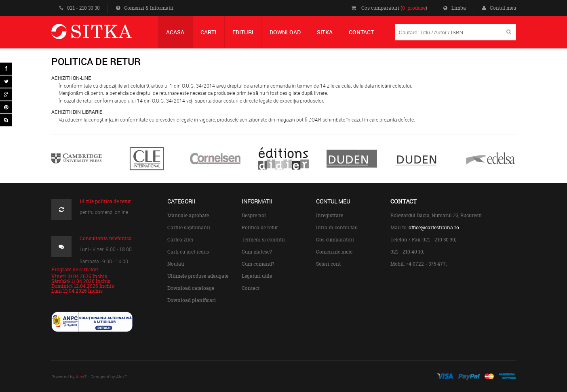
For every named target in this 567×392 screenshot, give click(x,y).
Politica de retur (260, 227)
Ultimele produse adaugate (198, 276)
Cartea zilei (180, 240)
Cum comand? (258, 264)
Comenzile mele (334, 252)
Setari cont (328, 264)
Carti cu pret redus (188, 252)
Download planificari (192, 300)
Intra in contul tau (337, 227)
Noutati (176, 264)
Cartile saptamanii (189, 227)
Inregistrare (330, 215)
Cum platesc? (257, 252)
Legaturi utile (257, 276)
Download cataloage (191, 288)
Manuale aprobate (188, 215)
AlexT (81, 376)
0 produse (414, 8)
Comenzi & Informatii (145, 8)
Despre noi (254, 215)
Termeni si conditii (263, 240)
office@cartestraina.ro (434, 227)
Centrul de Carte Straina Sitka (103, 35)
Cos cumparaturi (335, 240)
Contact (251, 288)
